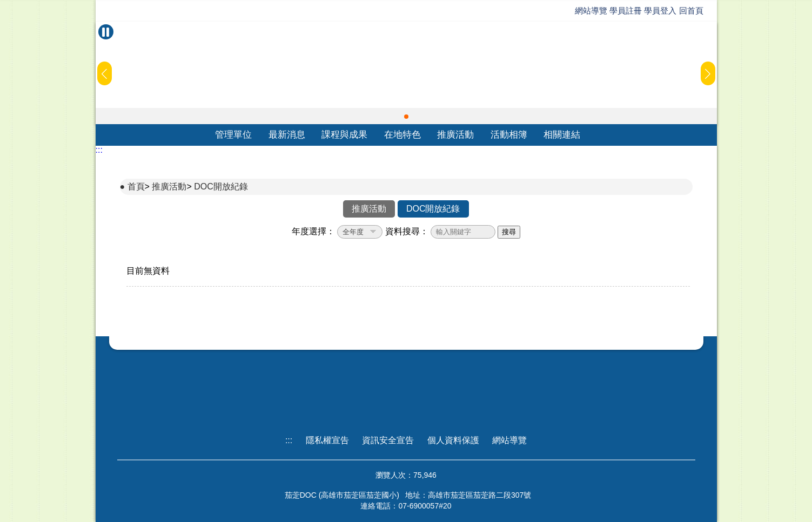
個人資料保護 (453, 440)
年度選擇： (313, 231)
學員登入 (660, 11)
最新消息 (287, 135)
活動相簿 (509, 135)
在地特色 (402, 135)
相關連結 (562, 135)
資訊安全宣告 (388, 440)
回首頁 (691, 11)
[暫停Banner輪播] (106, 32)
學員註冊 (626, 11)
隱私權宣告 (327, 440)
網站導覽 (591, 11)
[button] (406, 117)
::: (99, 150)
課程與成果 (344, 135)
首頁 (136, 187)
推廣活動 (455, 135)
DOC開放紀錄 (221, 187)
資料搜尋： (407, 231)
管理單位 (233, 135)
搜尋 (509, 232)
